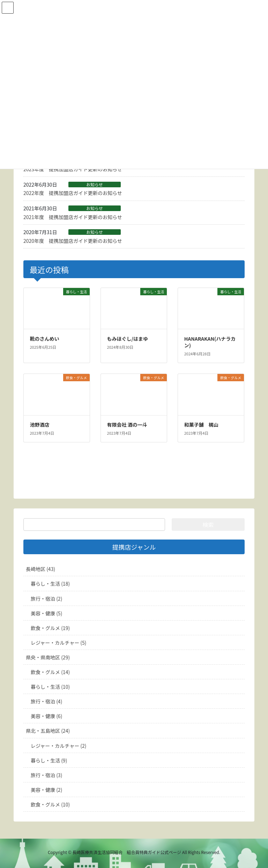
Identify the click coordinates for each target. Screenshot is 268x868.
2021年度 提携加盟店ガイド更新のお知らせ (73, 217)
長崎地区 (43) (40, 569)
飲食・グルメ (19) (50, 628)
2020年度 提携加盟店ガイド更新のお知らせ (73, 241)
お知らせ (95, 185)
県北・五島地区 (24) (48, 731)
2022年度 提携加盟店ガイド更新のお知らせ (73, 193)
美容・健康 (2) (46, 790)
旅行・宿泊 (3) (46, 775)
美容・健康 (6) (46, 716)
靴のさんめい (45, 339)
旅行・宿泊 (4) (46, 701)
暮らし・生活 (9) (49, 760)
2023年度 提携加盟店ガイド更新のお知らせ (73, 169)
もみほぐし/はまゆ (128, 339)
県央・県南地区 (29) (48, 657)
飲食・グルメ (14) (50, 672)
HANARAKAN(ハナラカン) (210, 342)
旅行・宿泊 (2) (46, 599)
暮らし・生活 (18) (50, 584)
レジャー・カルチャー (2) (59, 746)
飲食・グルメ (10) (50, 804)
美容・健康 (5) (46, 613)
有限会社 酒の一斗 (127, 425)
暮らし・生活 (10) (50, 687)
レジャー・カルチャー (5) (59, 643)
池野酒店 (40, 425)
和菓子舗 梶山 (201, 425)
